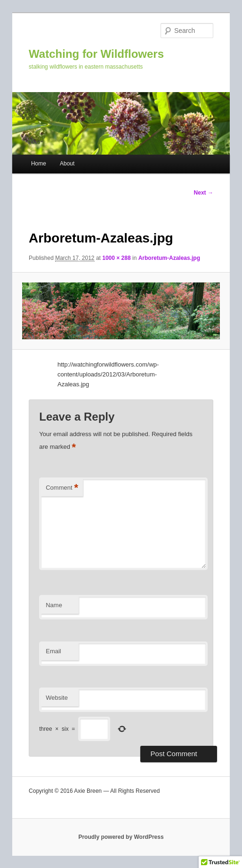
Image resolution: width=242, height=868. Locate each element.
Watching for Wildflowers (96, 54)
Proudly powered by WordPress (121, 837)
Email (53, 651)
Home (39, 164)
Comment (62, 488)
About (67, 164)
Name (54, 605)
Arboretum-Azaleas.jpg (169, 258)
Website (57, 698)
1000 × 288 (116, 258)
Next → (204, 193)
